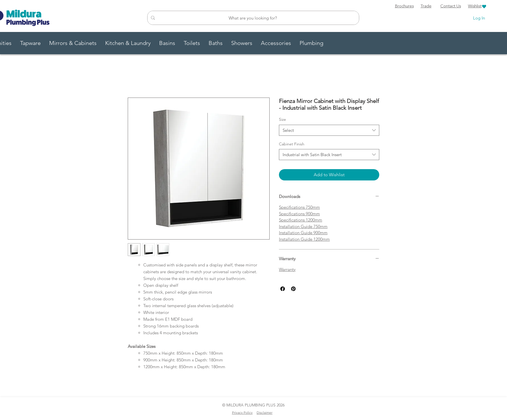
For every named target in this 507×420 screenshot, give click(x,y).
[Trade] (426, 7)
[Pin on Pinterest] (293, 289)
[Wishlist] (477, 6)
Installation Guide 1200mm (304, 239)
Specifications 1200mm (301, 220)
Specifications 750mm (299, 207)
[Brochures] (404, 7)
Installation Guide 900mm (303, 233)
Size (282, 119)
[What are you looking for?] (253, 18)
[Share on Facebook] (283, 289)
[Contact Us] (450, 7)
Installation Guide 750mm (303, 226)
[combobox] (329, 130)
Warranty (287, 269)
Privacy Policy (242, 413)
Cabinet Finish (292, 144)
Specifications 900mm (299, 214)
